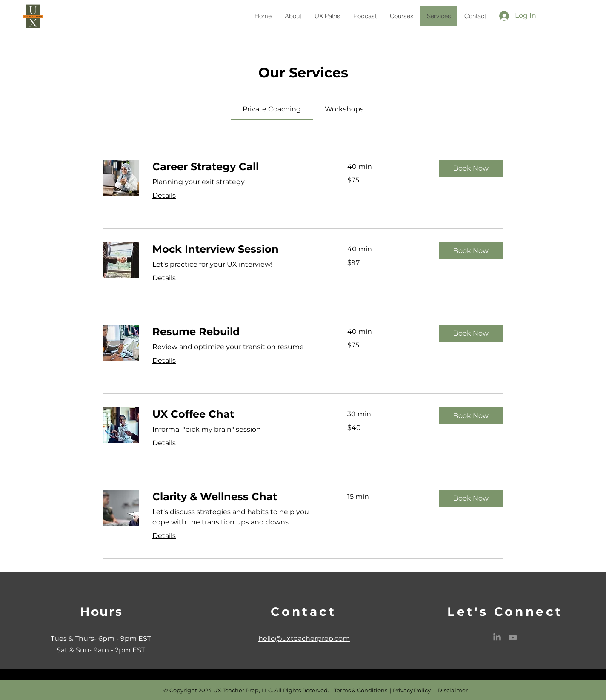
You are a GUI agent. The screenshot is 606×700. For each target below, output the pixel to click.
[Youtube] (513, 637)
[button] (471, 168)
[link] (272, 109)
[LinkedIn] (497, 637)
